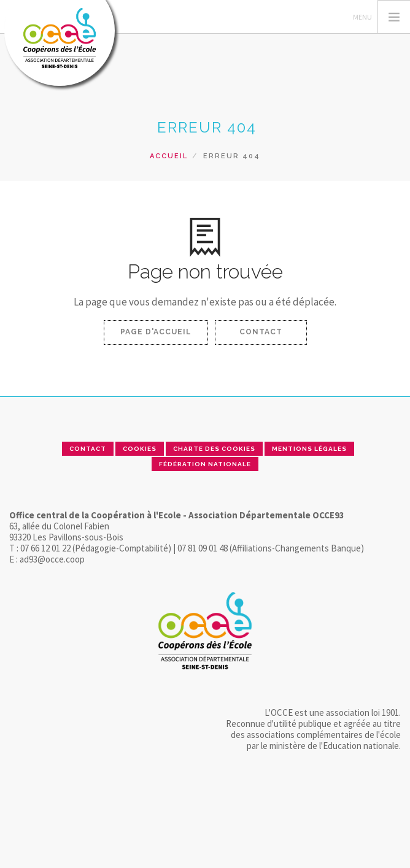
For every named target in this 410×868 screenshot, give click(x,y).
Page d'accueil (156, 332)
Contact (261, 332)
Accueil (169, 156)
